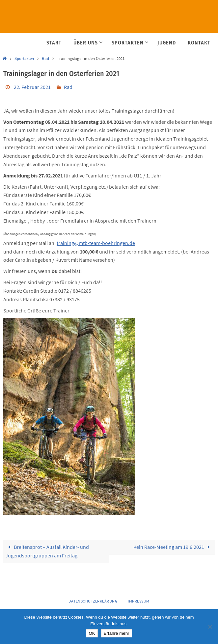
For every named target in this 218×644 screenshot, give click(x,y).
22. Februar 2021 (32, 87)
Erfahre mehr (117, 633)
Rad (45, 58)
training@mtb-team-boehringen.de (96, 243)
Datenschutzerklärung (93, 601)
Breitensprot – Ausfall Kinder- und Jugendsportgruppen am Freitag (47, 551)
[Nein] (210, 627)
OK (92, 633)
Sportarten (24, 58)
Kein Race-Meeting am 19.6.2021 (173, 547)
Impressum (139, 601)
